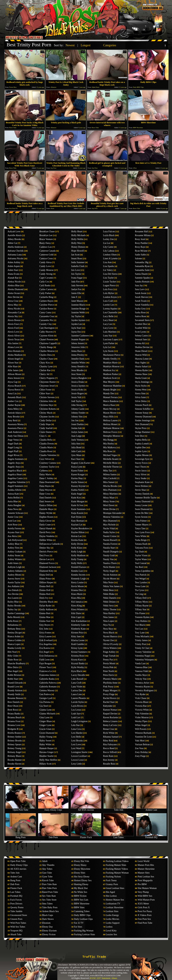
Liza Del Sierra (110, 274)
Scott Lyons (141, 332)
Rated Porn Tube (50, 892)
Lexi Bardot (77, 733)
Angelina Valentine (17, 482)
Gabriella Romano (48, 687)
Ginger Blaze (46, 721)
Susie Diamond (142, 509)
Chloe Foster (45, 390)
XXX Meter (143, 904)
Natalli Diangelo (111, 552)
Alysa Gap (13, 382)
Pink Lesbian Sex (146, 877)
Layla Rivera (77, 706)
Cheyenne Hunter (48, 382)
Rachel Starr (109, 702)
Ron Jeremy (109, 760)
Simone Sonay (142, 413)
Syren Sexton (141, 517)
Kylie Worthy (78, 667)
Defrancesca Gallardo (50, 544)
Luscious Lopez (111, 339)
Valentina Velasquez (144, 660)
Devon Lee (45, 559)
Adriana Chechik (16, 251)
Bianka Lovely (15, 648)
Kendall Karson (79, 567)
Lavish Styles (78, 702)
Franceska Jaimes (48, 675)
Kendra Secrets (78, 575)
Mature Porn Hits (146, 865)
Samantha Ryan (142, 266)
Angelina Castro (15, 478)
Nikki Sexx (108, 606)
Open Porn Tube (21, 809)
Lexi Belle (76, 737)
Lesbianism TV (113, 904)
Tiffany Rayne (142, 606)
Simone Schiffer (143, 409)
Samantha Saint (142, 270)
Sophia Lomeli (142, 444)
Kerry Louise (77, 582)
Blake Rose (13, 660)
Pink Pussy (108, 687)
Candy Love (45, 266)
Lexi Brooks (77, 741)
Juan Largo (76, 436)
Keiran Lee (77, 536)
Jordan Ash (77, 428)
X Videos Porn (145, 915)
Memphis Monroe (112, 436)
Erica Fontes (45, 633)
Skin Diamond (142, 424)
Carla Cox (44, 282)
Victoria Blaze (142, 702)
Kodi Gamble (78, 644)
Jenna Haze (77, 351)
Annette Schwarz (16, 513)
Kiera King (77, 606)
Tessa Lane (140, 586)
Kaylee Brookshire (80, 528)
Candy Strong (46, 274)
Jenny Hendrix (78, 366)
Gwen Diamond (47, 733)
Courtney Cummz (48, 463)
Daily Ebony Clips (53, 809)
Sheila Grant (141, 378)
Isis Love (76, 270)
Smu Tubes (47, 904)
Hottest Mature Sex (115, 900)
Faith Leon (45, 660)
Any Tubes (47, 869)
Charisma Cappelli (48, 343)
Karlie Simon (78, 482)
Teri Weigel (140, 579)
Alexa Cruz (13, 301)
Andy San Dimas (16, 436)
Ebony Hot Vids (81, 861)
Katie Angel (77, 494)
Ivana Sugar (77, 278)
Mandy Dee (109, 393)
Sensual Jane (141, 339)
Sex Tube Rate (49, 896)
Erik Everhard (46, 640)
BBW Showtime (82, 904)
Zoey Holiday (141, 752)
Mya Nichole (109, 525)
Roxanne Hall (141, 232)
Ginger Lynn (45, 725)
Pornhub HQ (151, 836)
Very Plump (143, 892)
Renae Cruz (109, 729)
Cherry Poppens (47, 378)
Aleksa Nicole (14, 282)
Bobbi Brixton (14, 675)
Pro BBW (142, 884)
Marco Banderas (111, 401)
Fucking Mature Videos (117, 869)
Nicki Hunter (109, 567)
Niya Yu (107, 625)
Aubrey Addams (15, 571)
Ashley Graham (15, 552)
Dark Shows (48, 919)
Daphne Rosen (46, 517)
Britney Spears (15, 744)
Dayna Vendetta (47, 536)
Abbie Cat (12, 243)
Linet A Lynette (110, 258)
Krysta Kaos (77, 660)
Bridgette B (13, 729)
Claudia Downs (47, 444)
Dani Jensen (45, 501)
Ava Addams (14, 586)
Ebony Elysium (49, 931)
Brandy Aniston (15, 690)
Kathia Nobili (78, 490)
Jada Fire (76, 282)
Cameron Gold (46, 255)
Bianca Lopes (14, 644)
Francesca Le (46, 671)
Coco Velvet (45, 459)
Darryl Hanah (46, 528)
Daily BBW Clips (82, 915)
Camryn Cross (46, 258)
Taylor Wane (141, 559)
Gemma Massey (47, 690)
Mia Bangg (108, 440)
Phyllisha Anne (110, 683)
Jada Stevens (77, 285)
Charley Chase (46, 359)
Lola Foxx (108, 289)
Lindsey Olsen (110, 255)
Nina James (109, 617)
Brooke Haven (14, 764)
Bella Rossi (13, 621)
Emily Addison (46, 609)
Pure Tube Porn (49, 888)
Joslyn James (77, 432)
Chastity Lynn (46, 366)
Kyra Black (77, 671)
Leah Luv (76, 717)
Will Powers (141, 729)
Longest (86, 45)
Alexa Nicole (14, 309)
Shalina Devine (142, 347)
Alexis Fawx (13, 324)
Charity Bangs (46, 347)
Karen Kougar (78, 474)
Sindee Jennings (143, 420)
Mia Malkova (109, 447)
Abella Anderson (15, 247)
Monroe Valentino (112, 517)
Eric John (44, 629)
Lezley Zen (108, 239)
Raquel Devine (110, 714)
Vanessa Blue (141, 667)
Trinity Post (140, 644)
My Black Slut (81, 888)
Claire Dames (46, 432)
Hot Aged (110, 892)
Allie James (13, 370)
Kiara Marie (77, 594)
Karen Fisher (77, 471)
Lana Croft (76, 683)
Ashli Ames (13, 563)
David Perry (45, 532)
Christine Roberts (48, 409)
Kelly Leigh (77, 552)
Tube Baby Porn (50, 907)
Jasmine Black (78, 305)
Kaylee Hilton (78, 532)
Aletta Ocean (14, 293)
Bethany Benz (14, 629)
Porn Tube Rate (49, 884)
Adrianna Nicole (15, 258)
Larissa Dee (77, 690)
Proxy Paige (109, 694)
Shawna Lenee (142, 359)
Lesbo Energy (112, 915)
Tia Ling (139, 594)
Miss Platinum (110, 490)
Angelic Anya (14, 463)
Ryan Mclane (141, 251)
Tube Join (119, 809)
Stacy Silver (141, 474)
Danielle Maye (46, 509)
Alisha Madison (15, 355)
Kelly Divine (77, 544)
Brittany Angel (15, 752)
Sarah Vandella (142, 305)
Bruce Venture (46, 239)
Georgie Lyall (46, 698)
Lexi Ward (76, 748)
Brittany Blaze (14, 756)
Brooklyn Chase (47, 232)
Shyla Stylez (141, 386)
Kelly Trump (77, 559)
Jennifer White (78, 363)
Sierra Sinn (140, 393)
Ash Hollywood (15, 540)
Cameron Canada (48, 251)
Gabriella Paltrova (48, 683)
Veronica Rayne (142, 687)
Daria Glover (46, 521)
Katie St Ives (77, 505)
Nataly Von (108, 559)
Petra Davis (109, 675)
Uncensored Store (19, 915)
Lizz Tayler (108, 278)
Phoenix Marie (110, 679)
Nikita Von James (111, 586)
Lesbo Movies (112, 919)
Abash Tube (16, 934)
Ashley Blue (13, 544)
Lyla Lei (107, 347)
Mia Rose (108, 451)
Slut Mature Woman (147, 888)
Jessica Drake (78, 382)
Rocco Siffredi (110, 752)
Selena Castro (141, 336)
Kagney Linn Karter (81, 463)
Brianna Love (14, 725)
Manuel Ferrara (110, 397)
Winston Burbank (143, 733)
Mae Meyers (109, 382)
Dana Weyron (46, 490)
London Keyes (110, 297)
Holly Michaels (79, 235)
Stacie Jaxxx (141, 471)
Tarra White (141, 536)
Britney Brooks (15, 741)
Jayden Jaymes (78, 320)
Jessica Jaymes (78, 386)
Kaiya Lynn (77, 467)
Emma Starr (45, 621)
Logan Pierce (109, 285)
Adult (45, 861)
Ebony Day (47, 927)
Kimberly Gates (79, 625)
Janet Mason (77, 301)
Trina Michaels (142, 636)
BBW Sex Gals (81, 900)
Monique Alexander (112, 513)
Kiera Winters (78, 609)
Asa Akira (12, 536)
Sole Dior (139, 436)
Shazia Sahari (141, 366)
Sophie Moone (142, 455)
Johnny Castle (78, 409)
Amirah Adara (14, 413)
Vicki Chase (141, 698)
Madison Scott (110, 378)
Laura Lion (77, 694)
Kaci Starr (76, 459)
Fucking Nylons (113, 877)
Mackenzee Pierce (112, 355)
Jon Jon (75, 420)
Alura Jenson (14, 378)
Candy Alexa (46, 262)
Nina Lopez (109, 621)
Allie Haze (13, 366)
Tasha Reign (141, 540)
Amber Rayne (14, 405)
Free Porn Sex (144, 919)
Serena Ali (140, 343)
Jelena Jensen (78, 343)
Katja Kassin (77, 513)
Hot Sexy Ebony (82, 877)
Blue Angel (13, 671)
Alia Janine (13, 343)
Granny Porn (112, 884)
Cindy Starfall (46, 428)
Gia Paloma (45, 702)
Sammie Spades (142, 278)
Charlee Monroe (47, 351)
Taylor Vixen (141, 555)
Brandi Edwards (15, 683)
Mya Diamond (110, 521)
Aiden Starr (13, 270)
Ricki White (109, 733)
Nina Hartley (109, 613)
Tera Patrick (141, 575)
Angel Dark (13, 444)
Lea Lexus (76, 710)
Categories (110, 45)
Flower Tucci (46, 667)
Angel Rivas (13, 455)
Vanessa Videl (142, 671)
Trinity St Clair (142, 648)
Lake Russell (77, 679)
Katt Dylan (76, 517)
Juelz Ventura (78, 440)
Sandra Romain (142, 282)
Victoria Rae (141, 706)
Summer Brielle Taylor (146, 498)
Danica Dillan (46, 505)
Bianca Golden (15, 640)
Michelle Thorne (111, 467)
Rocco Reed (109, 748)
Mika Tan (108, 471)
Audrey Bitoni (14, 575)
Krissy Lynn (77, 648)
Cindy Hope (45, 424)
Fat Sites (78, 927)
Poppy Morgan (110, 690)
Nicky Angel (109, 571)
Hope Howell (78, 251)
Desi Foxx (44, 555)
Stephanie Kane (142, 482)
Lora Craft (108, 301)
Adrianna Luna (15, 255)
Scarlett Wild (141, 328)
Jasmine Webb (78, 312)
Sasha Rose (140, 312)
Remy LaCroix (110, 725)
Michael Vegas (110, 455)
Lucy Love (108, 328)
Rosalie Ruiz (109, 764)
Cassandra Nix (46, 320)
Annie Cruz (13, 517)
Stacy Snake (141, 478)
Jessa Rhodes (77, 370)
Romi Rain (108, 756)
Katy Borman (78, 521)
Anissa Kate (13, 494)
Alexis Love (13, 332)
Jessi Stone (76, 374)
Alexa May (13, 305)
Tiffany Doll (141, 598)
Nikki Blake (109, 594)
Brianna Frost (14, 721)
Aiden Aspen (14, 266)
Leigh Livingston (79, 721)
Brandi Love (13, 687)
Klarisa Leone (78, 640)
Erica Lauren (46, 636)
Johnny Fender (78, 413)
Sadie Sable (140, 255)
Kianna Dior (77, 590)
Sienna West (141, 390)
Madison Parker (111, 374)
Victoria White (142, 710)
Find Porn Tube (145, 923)
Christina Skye (46, 405)
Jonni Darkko (78, 424)
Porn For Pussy (145, 911)
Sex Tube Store (49, 900)
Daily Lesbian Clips (83, 919)
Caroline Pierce (47, 305)
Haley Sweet (45, 741)
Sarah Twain (141, 301)
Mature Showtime (146, 869)
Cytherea (44, 471)
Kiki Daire (76, 613)
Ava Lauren (13, 598)
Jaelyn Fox (76, 289)
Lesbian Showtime (115, 907)
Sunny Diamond (143, 501)
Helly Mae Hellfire (48, 760)
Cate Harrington (47, 328)
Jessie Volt (76, 397)
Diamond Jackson (48, 567)
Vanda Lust (140, 663)
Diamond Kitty (46, 571)
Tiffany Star (141, 609)
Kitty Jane (76, 636)
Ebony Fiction (49, 934)
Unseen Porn (16, 919)
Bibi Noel (12, 652)
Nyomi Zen (108, 640)
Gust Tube (47, 873)
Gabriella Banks (47, 679)
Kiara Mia (76, 598)
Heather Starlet (46, 756)
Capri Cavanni (46, 278)
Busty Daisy (45, 243)
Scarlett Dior (141, 324)
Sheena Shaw (141, 374)
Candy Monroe (46, 270)
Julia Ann (76, 444)
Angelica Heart (15, 474)
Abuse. (114, 978)
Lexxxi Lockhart (79, 756)
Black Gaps (48, 915)
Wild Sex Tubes (18, 927)
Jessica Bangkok (79, 378)
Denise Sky (45, 548)
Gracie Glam (45, 729)
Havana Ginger (47, 752)
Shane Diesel (141, 351)
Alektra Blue (14, 285)
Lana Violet (77, 687)
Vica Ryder (140, 694)
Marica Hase (109, 405)
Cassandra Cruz (47, 316)
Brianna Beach (15, 717)
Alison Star (13, 363)
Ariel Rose (13, 525)
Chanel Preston (47, 339)
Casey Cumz (45, 312)
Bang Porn (21, 836)
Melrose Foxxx (110, 432)
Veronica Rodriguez (144, 690)
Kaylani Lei (77, 525)
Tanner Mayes (142, 525)
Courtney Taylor (47, 467)
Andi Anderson (15, 432)
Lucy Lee (108, 324)
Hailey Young (46, 737)
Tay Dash (139, 552)
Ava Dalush (13, 590)
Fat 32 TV (79, 923)
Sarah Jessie (141, 293)
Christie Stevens (47, 397)
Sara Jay (139, 285)
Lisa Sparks (109, 266)
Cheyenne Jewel (47, 386)
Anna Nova (13, 509)
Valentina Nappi (143, 656)
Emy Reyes (45, 625)
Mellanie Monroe (111, 428)
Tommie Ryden (142, 617)
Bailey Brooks (14, 606)
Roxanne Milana (143, 235)
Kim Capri (76, 617)
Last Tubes (119, 836)
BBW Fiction (80, 896)
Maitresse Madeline (112, 386)
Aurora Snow (14, 579)
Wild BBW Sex (145, 896)
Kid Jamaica (77, 602)
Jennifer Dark (78, 359)
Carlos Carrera (46, 289)
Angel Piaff (13, 451)
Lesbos (109, 927)
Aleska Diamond (15, 289)
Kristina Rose (78, 656)
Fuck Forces (16, 900)
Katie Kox (76, 498)
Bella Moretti (14, 617)
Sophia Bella (141, 440)
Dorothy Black (46, 602)
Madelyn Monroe (111, 366)
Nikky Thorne (110, 609)
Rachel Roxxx (110, 698)
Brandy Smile (14, 694)
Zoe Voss (139, 748)
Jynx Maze (76, 455)
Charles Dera (46, 355)
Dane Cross (45, 494)
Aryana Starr (14, 532)
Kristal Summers (79, 652)
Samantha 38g (142, 262)
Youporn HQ (16, 931)
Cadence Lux (46, 247)
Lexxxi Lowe (78, 760)
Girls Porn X (144, 907)
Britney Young (14, 748)
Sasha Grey (140, 309)
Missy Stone (109, 501)
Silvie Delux (141, 401)
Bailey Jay (12, 609)
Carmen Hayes (46, 301)
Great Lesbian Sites (115, 888)
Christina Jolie (46, 401)
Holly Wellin (77, 239)
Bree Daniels (14, 702)
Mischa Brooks (110, 486)
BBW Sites (79, 907)
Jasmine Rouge (78, 309)
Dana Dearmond (47, 482)
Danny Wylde (46, 513)
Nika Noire (108, 582)
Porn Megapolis (145, 880)
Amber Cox (13, 401)
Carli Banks (45, 285)
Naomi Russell (110, 540)
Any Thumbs (48, 865)
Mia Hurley (109, 444)
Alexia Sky (13, 316)
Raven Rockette (111, 717)
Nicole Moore (110, 579)
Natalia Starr (109, 548)
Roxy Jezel (140, 239)
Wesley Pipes (141, 721)
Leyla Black (109, 235)
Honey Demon (78, 247)
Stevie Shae (140, 490)
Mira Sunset (109, 482)
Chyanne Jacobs (47, 417)
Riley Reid (108, 741)
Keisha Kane (77, 540)
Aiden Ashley (14, 262)
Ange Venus (13, 440)
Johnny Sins (77, 417)
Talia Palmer (141, 521)
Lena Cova (76, 729)
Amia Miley (13, 409)
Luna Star (108, 336)
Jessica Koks (77, 390)
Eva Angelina (46, 644)
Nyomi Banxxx (110, 636)
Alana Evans (13, 274)
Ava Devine (13, 594)
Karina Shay (77, 478)
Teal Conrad (141, 563)
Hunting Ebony (81, 884)
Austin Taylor (14, 582)
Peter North (109, 671)
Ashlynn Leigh (15, 567)
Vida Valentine (142, 714)
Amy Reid (12, 420)
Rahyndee (108, 706)
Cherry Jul (44, 374)
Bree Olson (13, 706)
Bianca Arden (14, 636)
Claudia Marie (46, 447)
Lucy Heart (108, 320)
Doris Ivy (44, 598)
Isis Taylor (76, 274)
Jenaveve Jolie (78, 347)
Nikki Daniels (110, 598)
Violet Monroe (142, 717)
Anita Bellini (14, 498)
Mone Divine (109, 509)
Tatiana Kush (141, 544)
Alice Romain (14, 351)
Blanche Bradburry (17, 663)
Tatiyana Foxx (142, 548)
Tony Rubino (141, 621)
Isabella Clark (78, 266)
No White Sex (81, 892)
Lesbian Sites (112, 911)
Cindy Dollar (46, 420)
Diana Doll (45, 575)
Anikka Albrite (15, 490)
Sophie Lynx (141, 451)
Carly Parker (45, 293)
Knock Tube (48, 880)
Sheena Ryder (141, 370)
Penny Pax (108, 660)
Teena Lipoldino (143, 571)
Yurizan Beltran (142, 744)
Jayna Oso (76, 332)
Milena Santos (110, 474)
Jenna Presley (78, 355)
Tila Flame (140, 613)
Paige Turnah (109, 656)
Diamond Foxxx (47, 563)
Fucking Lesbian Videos (117, 861)
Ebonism (46, 923)
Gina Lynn (44, 717)
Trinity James (141, 640)
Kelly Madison (78, 555)
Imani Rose (77, 258)
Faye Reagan (46, 663)
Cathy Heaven (46, 332)
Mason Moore (110, 413)
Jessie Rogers (78, 393)
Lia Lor (107, 243)
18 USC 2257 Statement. (100, 978)
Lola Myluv (109, 293)
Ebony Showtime (82, 869)
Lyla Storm (108, 351)
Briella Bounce (15, 733)
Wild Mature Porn (146, 900)
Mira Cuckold (110, 478)
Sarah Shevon (141, 297)
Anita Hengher (15, 505)
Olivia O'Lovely (111, 644)
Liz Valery (108, 270)
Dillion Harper (46, 582)
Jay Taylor (76, 316)
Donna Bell (45, 586)
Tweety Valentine (143, 652)
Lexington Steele (79, 752)
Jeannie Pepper (78, 339)
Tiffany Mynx (141, 602)
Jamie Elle (76, 293)
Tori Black (140, 625)
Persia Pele (108, 667)
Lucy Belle (108, 316)
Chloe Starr (45, 393)
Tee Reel (139, 567)
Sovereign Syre (142, 459)
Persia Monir (109, 663)
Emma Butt (45, 613)
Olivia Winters (110, 648)
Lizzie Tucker (110, 282)
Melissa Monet (110, 424)
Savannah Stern (142, 320)
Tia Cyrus (140, 590)
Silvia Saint (140, 397)
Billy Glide (13, 656)
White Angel (141, 725)
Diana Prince (46, 579)
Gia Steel (44, 706)
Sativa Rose (141, 316)
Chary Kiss (45, 363)
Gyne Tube (47, 877)
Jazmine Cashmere (80, 336)
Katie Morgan (78, 501)
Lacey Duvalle (78, 675)
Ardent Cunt (151, 809)
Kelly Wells (77, 563)
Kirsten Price (77, 633)
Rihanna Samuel (111, 737)
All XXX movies (86, 809)
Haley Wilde (45, 744)
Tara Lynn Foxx (142, 532)
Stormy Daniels (142, 494)
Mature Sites (144, 873)
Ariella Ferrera (15, 528)
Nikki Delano (109, 602)
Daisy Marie (45, 474)
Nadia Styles (109, 532)
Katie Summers (79, 509)
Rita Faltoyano (110, 744)
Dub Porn (53, 836)
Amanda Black (15, 397)
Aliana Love (13, 347)
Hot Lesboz (111, 896)
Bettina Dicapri (15, 633)
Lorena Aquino (110, 309)
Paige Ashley (109, 652)
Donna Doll (45, 590)
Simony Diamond (143, 417)
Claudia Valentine (48, 455)
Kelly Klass (77, 548)
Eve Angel (44, 652)
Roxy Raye (140, 247)
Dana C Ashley (47, 478)
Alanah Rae (13, 278)
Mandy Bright (110, 390)
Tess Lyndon (141, 582)
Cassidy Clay (46, 324)
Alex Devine (13, 297)
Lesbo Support (113, 923)
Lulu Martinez (110, 332)
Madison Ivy (109, 370)
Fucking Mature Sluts (116, 865)
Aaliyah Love (14, 232)
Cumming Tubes (82, 911)
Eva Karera (45, 648)
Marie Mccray (110, 409)
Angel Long (13, 447)
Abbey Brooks (14, 239)
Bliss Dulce (13, 667)
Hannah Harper (47, 748)
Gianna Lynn (46, 710)
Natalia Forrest (110, 544)
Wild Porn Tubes (18, 923)
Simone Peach (142, 405)
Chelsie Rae (45, 370)
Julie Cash (76, 451)
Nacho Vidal (109, 528)
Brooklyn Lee (46, 235)
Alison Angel (14, 359)
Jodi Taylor (77, 401)
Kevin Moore (78, 586)
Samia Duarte (141, 274)
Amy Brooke (14, 417)
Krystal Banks (78, 663)
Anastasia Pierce (15, 428)
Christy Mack (46, 413)
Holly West (77, 243)
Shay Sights (141, 363)
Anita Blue (13, 501)
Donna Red (45, 594)
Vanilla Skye (141, 675)
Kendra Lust (77, 571)
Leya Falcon (109, 232)
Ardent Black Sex (50, 911)
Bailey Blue (13, 602)
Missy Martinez (110, 494)
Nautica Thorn (110, 563)
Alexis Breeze (14, 320)
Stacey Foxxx (141, 463)
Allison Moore (14, 374)
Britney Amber (15, 737)
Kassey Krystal (78, 486)
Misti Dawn (109, 505)
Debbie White (46, 540)
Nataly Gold (109, 555)
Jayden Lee (77, 324)
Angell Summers (16, 486)
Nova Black (109, 633)
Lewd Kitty (111, 931)
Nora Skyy (108, 629)
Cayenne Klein (46, 336)
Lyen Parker (109, 343)
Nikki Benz (108, 590)
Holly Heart (77, 232)
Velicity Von (141, 679)
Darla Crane (45, 525)
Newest (70, 45)
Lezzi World (143, 861)
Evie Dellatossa (47, 656)
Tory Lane (140, 633)
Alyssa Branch (14, 386)
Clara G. (43, 436)
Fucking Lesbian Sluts (84, 934)
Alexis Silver (14, 336)
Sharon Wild (141, 355)
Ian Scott (75, 255)
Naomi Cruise (110, 536)
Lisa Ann (107, 262)
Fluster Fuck (86, 836)
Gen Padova (45, 694)
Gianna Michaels (47, 714)
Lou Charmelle (110, 312)
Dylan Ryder (45, 606)
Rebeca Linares (110, 721)
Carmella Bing (46, 297)
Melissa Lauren (110, 420)
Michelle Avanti (111, 459)
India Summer (78, 262)
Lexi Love (76, 744)
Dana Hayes (45, 486)
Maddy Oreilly (110, 359)
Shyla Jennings (142, 382)
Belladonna (13, 625)
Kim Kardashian (79, 621)
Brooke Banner (15, 760)
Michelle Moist (110, 463)
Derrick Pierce (46, 552)
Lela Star (76, 725)
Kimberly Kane (79, 629)
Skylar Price (141, 428)
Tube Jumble (16, 911)
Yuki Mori (140, 741)
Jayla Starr (76, 328)
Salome (138, 258)
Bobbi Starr (13, 679)
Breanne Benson (15, 698)
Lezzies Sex (111, 934)
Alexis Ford (13, 328)
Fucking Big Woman (84, 931)
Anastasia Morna (16, 424)
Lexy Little (77, 764)
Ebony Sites (80, 873)
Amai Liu (12, 393)
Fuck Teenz (111, 880)
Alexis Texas (14, 339)
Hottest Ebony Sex (83, 880)
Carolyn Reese (46, 309)
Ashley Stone (14, 555)
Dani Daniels (46, 498)
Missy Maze (109, 498)
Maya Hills (108, 417)
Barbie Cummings (16, 613)
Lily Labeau (109, 251)
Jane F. (75, 297)
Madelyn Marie (110, 363)
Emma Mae (45, 617)
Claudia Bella (46, 440)
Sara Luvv (140, 289)
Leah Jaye (76, 714)
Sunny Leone (141, 505)
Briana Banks (14, 714)
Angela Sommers (16, 459)
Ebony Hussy (80, 865)
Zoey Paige (140, 756)
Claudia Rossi (46, 451)
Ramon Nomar (110, 710)
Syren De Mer (142, 513)
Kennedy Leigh (79, 579)
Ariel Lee (12, 521)
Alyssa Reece (14, 390)
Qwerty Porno (17, 907)
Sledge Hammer (143, 432)
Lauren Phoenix (79, 698)
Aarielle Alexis (15, 235)
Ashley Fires (13, 548)
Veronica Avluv (142, 683)
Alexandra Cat (14, 312)
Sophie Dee (140, 447)
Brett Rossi (13, 710)
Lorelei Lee (109, 305)
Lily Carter (108, 247)
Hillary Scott (45, 764)
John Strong (77, 405)
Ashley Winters (15, 559)
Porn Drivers (16, 904)
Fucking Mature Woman (117, 873)
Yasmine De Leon (143, 737)
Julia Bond (76, 447)
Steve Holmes (141, 486)
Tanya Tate (140, 528)
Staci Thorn (140, 467)
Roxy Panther (141, 243)
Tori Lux (139, 629)
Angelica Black (15, 471)
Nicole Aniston (110, 575)
